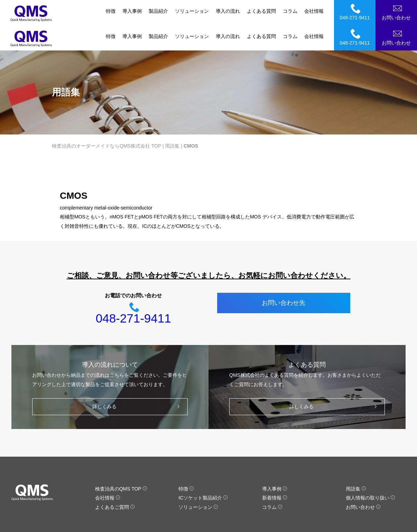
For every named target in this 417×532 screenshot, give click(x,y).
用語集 (172, 121)
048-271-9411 (356, 12)
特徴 (111, 11)
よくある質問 (261, 11)
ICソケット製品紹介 (203, 473)
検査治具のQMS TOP (121, 464)
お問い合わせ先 (284, 278)
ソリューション (192, 11)
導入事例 (132, 11)
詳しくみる (138, 381)
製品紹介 (158, 11)
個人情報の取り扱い (370, 473)
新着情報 (275, 473)
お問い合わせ (397, 12)
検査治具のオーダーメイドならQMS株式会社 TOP (106, 121)
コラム (290, 11)
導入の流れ (228, 11)
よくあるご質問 (115, 482)
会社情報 (314, 11)
